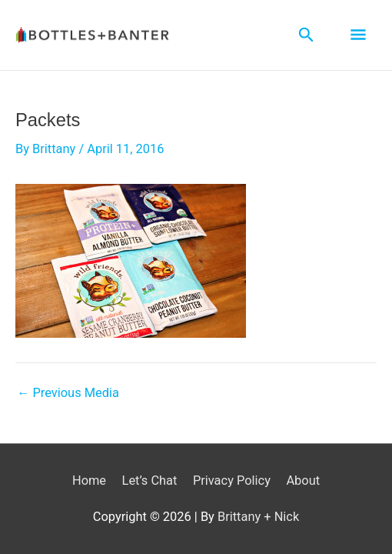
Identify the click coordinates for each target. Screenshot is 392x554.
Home (89, 481)
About (303, 481)
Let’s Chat (150, 481)
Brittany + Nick (258, 517)
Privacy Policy (232, 481)
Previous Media (68, 393)
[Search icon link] (306, 35)
